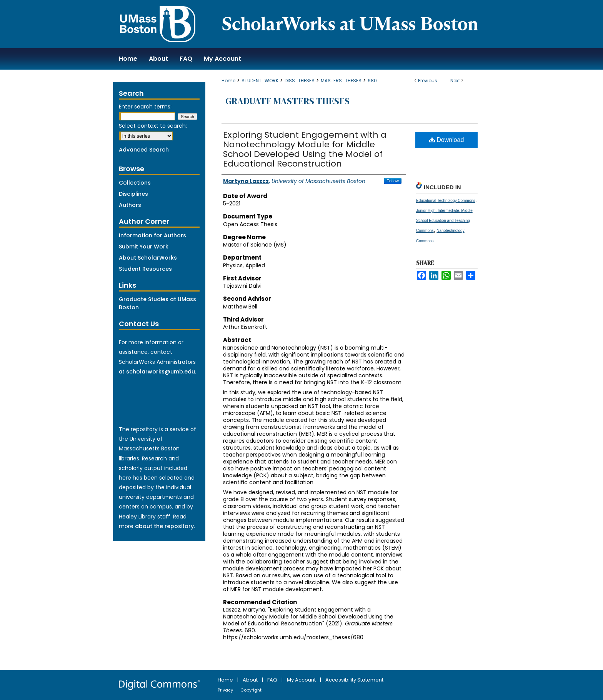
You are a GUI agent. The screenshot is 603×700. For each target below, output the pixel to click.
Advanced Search (144, 150)
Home (228, 81)
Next (455, 81)
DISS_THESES (300, 81)
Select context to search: (153, 126)
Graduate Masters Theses (287, 101)
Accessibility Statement (354, 680)
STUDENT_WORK (260, 81)
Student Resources (145, 269)
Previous (428, 81)
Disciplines (133, 194)
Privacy (226, 690)
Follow (393, 181)
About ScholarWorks (148, 258)
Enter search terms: (145, 107)
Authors (130, 205)
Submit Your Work (144, 247)
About (251, 680)
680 (372, 81)
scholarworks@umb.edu (161, 372)
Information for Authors (152, 235)
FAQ (273, 680)
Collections (135, 183)
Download (447, 140)
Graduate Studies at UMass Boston (157, 303)
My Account (302, 680)
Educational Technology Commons (446, 201)
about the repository (164, 526)
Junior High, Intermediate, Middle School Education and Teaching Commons (444, 221)
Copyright (251, 690)
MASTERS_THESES (341, 81)
